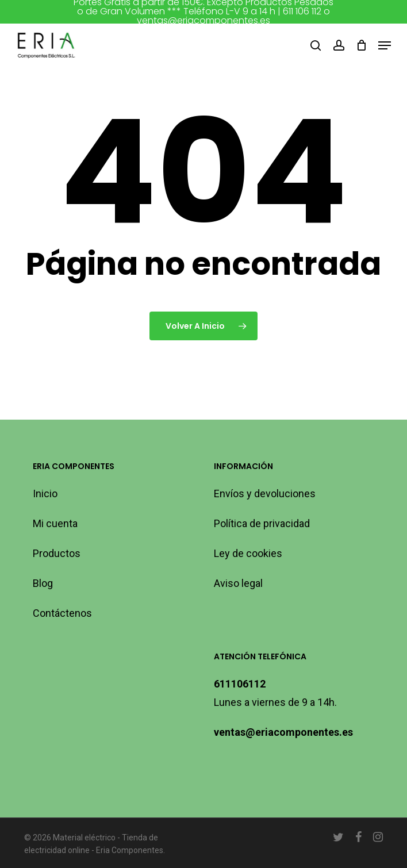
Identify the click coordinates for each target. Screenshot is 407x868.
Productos (57, 553)
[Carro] (361, 45)
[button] (385, 45)
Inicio (45, 493)
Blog (43, 583)
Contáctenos (62, 613)
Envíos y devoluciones (265, 493)
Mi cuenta (55, 523)
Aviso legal (238, 583)
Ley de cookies (248, 553)
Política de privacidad (262, 523)
